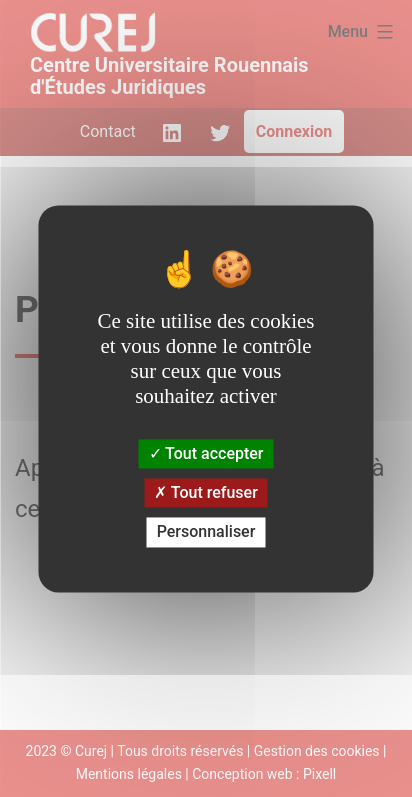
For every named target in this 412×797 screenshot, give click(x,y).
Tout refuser (206, 493)
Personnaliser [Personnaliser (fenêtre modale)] (206, 532)
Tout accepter (206, 453)
